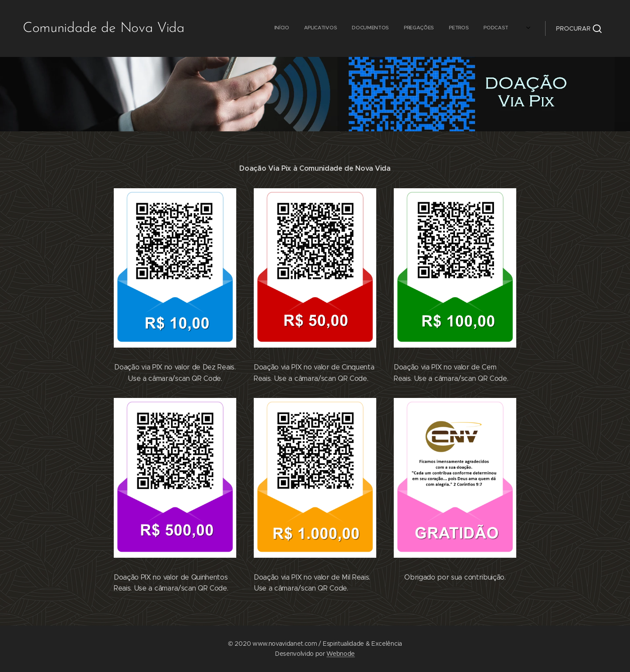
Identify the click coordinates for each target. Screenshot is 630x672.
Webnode (341, 654)
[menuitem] (306, 28)
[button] (579, 28)
